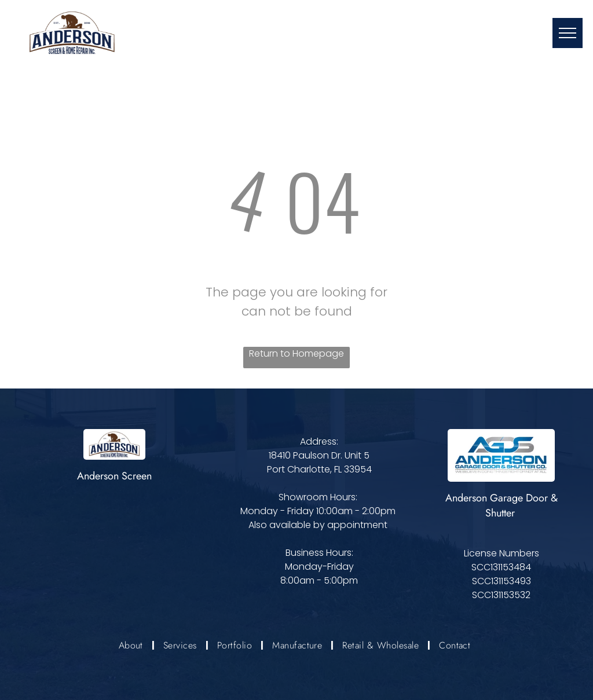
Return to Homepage (296, 353)
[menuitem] (132, 645)
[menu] (568, 33)
